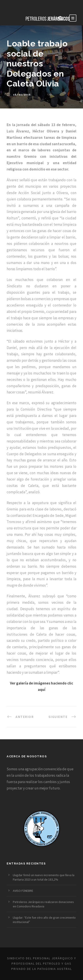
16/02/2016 (22, 95)
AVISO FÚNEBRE (23, 891)
